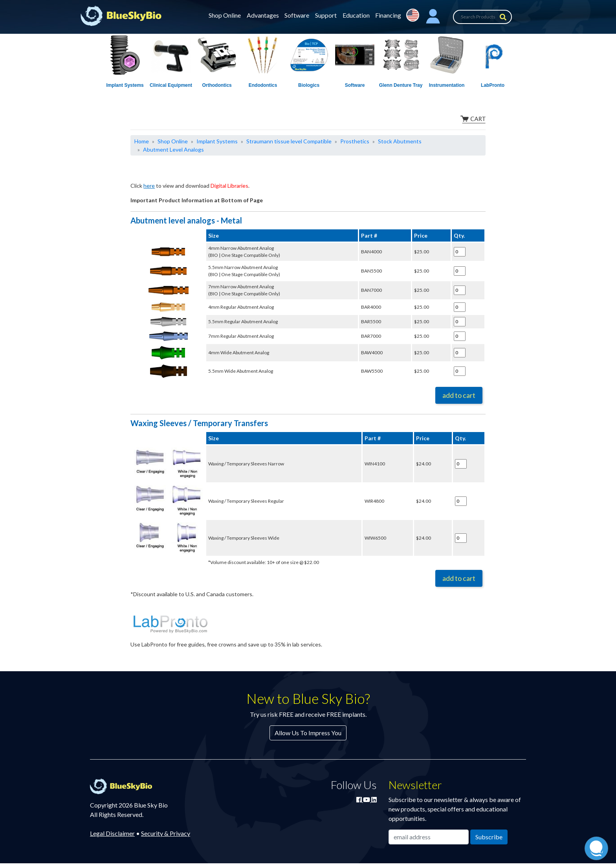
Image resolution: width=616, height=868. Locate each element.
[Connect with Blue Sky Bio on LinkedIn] (374, 799)
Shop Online (225, 15)
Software (297, 15)
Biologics (309, 85)
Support (326, 15)
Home (142, 141)
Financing (388, 15)
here (149, 186)
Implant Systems (125, 85)
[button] (433, 17)
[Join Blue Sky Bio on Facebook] (360, 799)
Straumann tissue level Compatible (289, 141)
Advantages (263, 15)
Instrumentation (447, 85)
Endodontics (263, 85)
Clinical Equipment (171, 85)
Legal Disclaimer (112, 833)
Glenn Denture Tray (401, 85)
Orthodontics (217, 85)
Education (356, 15)
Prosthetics (355, 141)
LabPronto (493, 85)
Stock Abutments (400, 141)
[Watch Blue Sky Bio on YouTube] (367, 799)
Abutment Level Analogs (173, 149)
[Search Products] (482, 17)
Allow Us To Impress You (308, 733)
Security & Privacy (166, 833)
